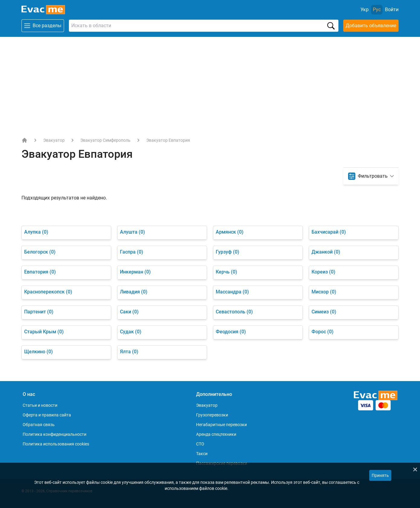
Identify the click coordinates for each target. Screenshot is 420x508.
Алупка (36, 232)
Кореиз (323, 272)
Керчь (226, 272)
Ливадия (134, 292)
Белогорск (40, 252)
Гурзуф (228, 252)
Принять (380, 475)
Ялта (129, 352)
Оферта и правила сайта (47, 415)
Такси (202, 454)
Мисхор (324, 292)
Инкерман (135, 272)
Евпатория (40, 272)
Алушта (132, 232)
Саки (129, 312)
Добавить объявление (371, 26)
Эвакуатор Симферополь (105, 140)
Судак (131, 332)
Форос (323, 332)
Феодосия (231, 332)
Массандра (232, 292)
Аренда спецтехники (216, 434)
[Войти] (392, 10)
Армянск (230, 232)
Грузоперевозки (212, 415)
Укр (365, 10)
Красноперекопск (48, 292)
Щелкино (39, 352)
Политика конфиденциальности (55, 434)
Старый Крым (44, 332)
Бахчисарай (329, 232)
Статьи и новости (40, 405)
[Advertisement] (210, 82)
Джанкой (326, 252)
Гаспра (132, 252)
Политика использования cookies (56, 444)
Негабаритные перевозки (221, 425)
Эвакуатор (54, 140)
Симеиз (324, 312)
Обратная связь (39, 425)
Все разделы (43, 26)
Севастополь (234, 312)
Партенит (39, 312)
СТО (200, 444)
